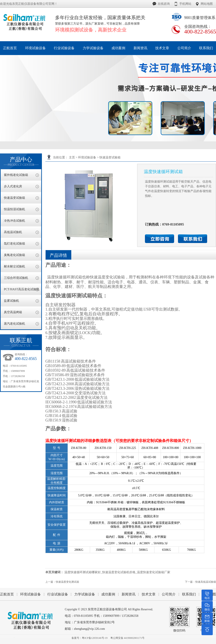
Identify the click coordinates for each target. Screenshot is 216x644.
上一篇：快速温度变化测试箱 (62, 582)
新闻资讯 (129, 594)
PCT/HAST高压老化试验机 (22, 289)
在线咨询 (164, 4)
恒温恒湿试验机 (14, 209)
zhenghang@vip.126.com (89, 629)
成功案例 (108, 594)
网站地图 (207, 4)
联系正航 (21, 342)
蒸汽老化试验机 (14, 324)
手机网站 (185, 4)
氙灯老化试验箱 (14, 244)
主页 (72, 157)
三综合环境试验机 (16, 278)
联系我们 (189, 594)
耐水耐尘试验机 (14, 266)
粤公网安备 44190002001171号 (128, 638)
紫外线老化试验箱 (16, 175)
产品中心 (21, 162)
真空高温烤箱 (13, 312)
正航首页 (7, 594)
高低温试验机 (13, 232)
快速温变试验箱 (110, 157)
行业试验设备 (58, 594)
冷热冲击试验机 (14, 221)
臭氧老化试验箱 (14, 255)
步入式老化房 (13, 186)
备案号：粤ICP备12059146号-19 (90, 638)
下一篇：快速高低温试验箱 (200, 582)
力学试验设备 (85, 594)
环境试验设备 (87, 157)
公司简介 (169, 594)
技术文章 (149, 594)
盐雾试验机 (11, 301)
